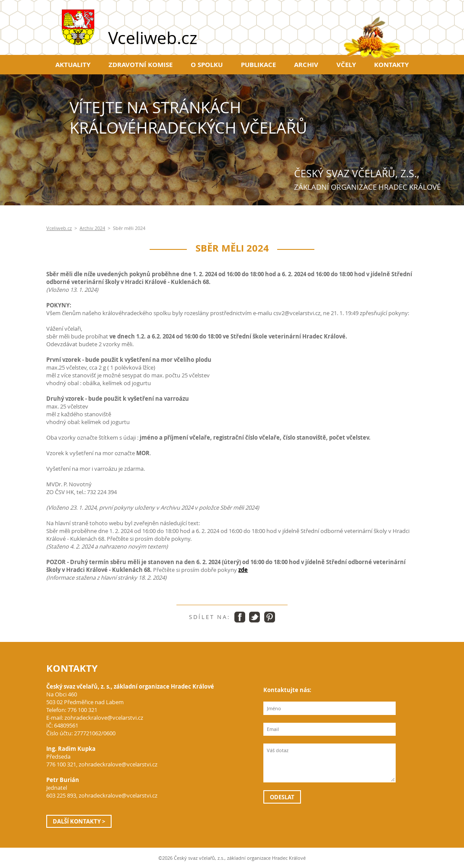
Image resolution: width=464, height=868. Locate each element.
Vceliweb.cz (59, 228)
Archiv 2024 (92, 228)
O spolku (207, 65)
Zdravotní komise (141, 65)
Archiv (306, 65)
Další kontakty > (79, 821)
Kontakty (391, 65)
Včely (346, 65)
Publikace (258, 65)
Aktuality (73, 65)
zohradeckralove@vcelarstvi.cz (104, 718)
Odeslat (282, 797)
